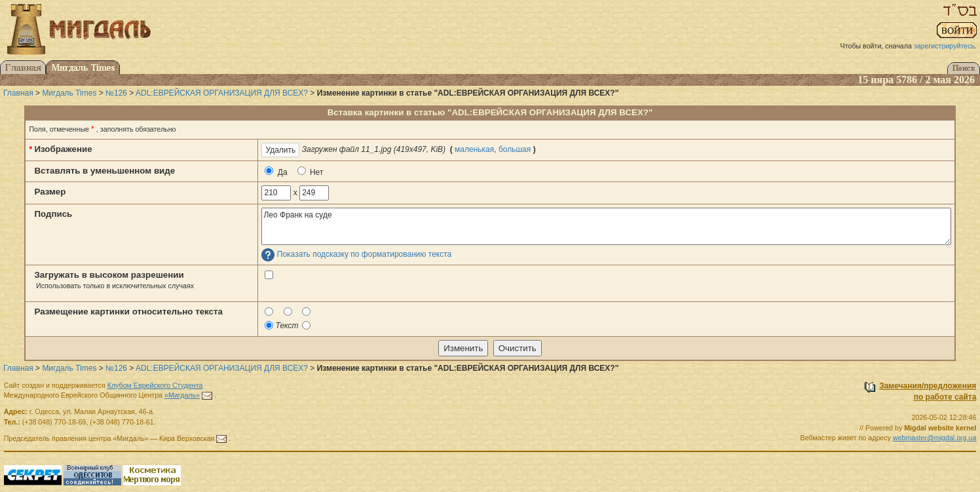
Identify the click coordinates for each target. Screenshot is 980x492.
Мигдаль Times (69, 93)
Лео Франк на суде (606, 226)
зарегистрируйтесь (944, 46)
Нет (311, 172)
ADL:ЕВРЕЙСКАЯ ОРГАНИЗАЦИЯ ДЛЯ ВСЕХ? (222, 93)
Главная (18, 93)
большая (515, 149)
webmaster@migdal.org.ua (935, 438)
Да (276, 172)
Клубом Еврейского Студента (155, 385)
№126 (116, 93)
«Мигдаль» (182, 395)
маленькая (474, 149)
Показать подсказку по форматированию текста (365, 255)
